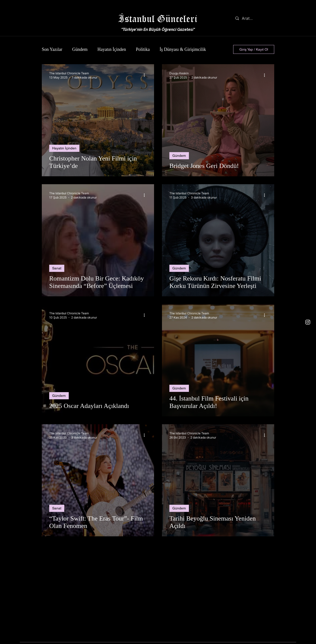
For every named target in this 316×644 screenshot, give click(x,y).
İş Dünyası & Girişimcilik (183, 49)
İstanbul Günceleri (158, 18)
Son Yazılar (52, 49)
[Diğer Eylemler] (146, 75)
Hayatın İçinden (112, 49)
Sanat (57, 268)
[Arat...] (254, 18)
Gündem (80, 49)
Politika (143, 49)
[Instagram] (308, 322)
